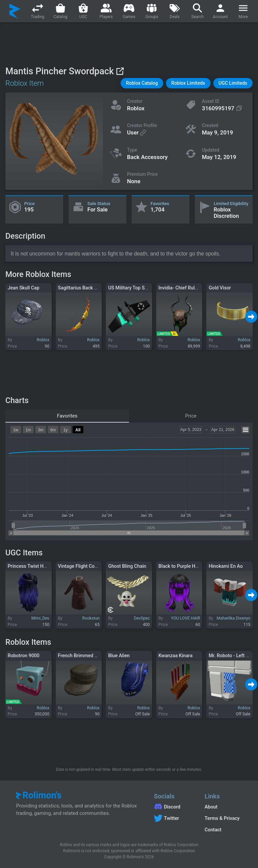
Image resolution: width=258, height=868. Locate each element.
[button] (142, 83)
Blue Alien (119, 656)
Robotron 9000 (24, 656)
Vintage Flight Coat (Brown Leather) (96, 566)
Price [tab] (191, 416)
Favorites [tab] (67, 416)
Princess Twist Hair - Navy (36, 566)
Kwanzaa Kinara (176, 656)
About (211, 807)
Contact (213, 830)
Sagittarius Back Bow (80, 288)
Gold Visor (220, 288)
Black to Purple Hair (180, 566)
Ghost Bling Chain (127, 566)
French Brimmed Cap (80, 656)
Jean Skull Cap (24, 288)
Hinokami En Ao (226, 566)
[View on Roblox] (120, 71)
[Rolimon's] (15, 11)
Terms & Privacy (222, 818)
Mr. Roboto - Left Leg (231, 656)
